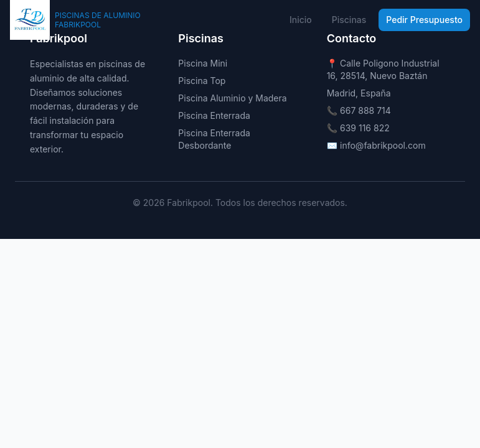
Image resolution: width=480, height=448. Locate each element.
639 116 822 (365, 128)
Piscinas (349, 20)
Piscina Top (202, 81)
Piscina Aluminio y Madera (232, 98)
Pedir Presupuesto (424, 20)
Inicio (301, 20)
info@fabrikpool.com (383, 145)
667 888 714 (365, 110)
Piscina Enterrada (214, 115)
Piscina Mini (203, 63)
